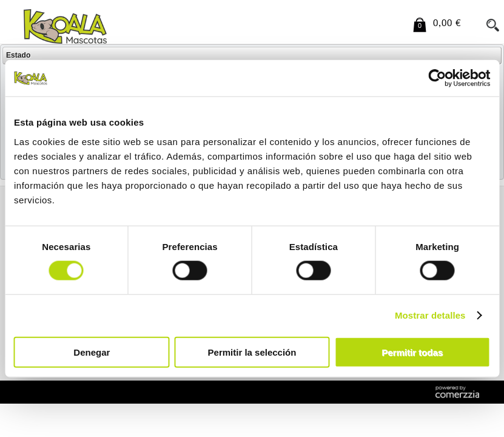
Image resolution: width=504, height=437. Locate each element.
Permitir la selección (252, 352)
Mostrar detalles (430, 315)
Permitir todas (412, 352)
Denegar (92, 352)
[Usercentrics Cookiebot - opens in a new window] (437, 78)
